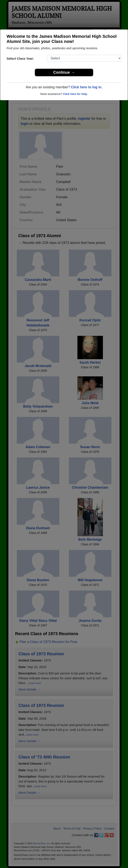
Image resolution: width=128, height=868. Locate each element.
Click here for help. (75, 94)
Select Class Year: (20, 58)
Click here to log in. (87, 87)
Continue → (64, 72)
